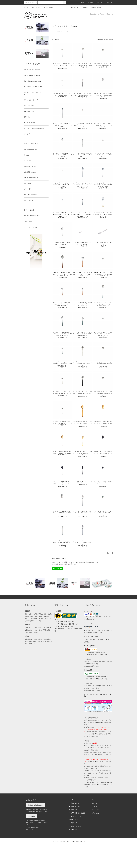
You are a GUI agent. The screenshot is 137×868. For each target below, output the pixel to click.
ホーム (26, 7)
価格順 (106, 39)
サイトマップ (73, 823)
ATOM (75, 829)
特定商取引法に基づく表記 (77, 813)
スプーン (67, 32)
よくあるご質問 (83, 7)
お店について (74, 7)
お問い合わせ (95, 813)
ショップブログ (74, 820)
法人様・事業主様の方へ (33, 828)
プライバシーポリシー (76, 816)
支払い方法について (75, 803)
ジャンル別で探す (48, 7)
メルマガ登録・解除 (75, 826)
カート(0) (109, 2)
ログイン (98, 2)
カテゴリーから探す (35, 7)
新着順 (111, 39)
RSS (71, 829)
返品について (73, 810)
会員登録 (90, 2)
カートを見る (95, 810)
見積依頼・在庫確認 (95, 7)
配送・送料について (75, 806)
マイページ (80, 2)
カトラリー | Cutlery (60, 32)
